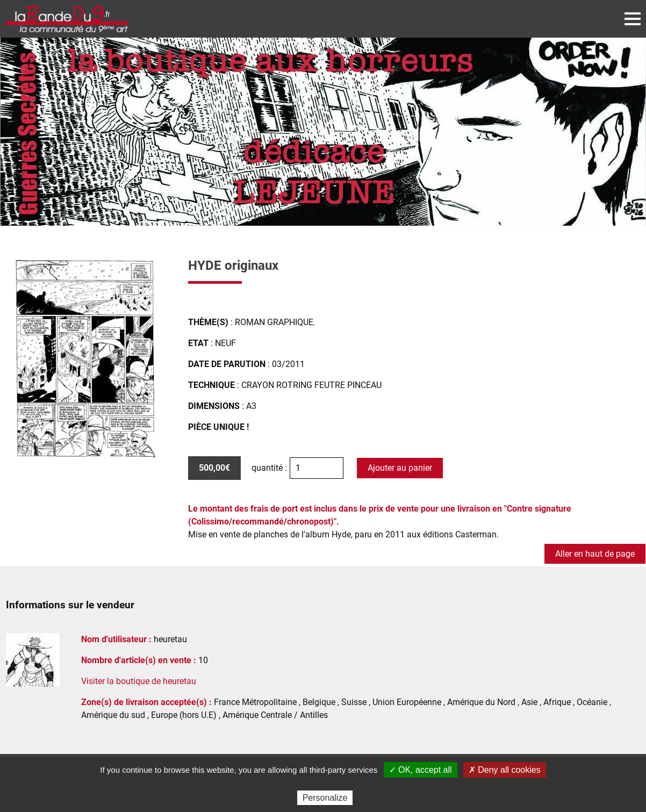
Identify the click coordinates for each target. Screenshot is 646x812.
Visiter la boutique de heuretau (139, 681)
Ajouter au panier (400, 468)
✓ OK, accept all (421, 770)
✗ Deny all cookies (505, 770)
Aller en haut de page (595, 554)
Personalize (325, 798)
